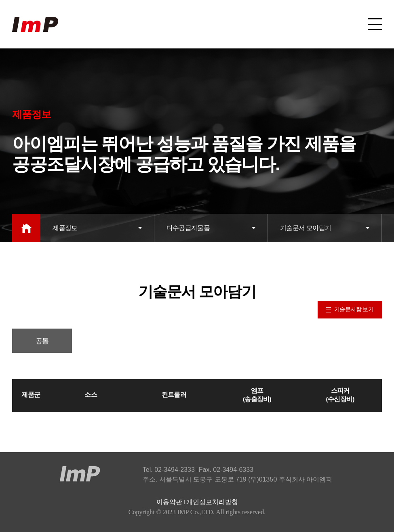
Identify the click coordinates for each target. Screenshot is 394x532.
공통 (42, 344)
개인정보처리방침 (212, 502)
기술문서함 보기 (350, 309)
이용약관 (169, 502)
